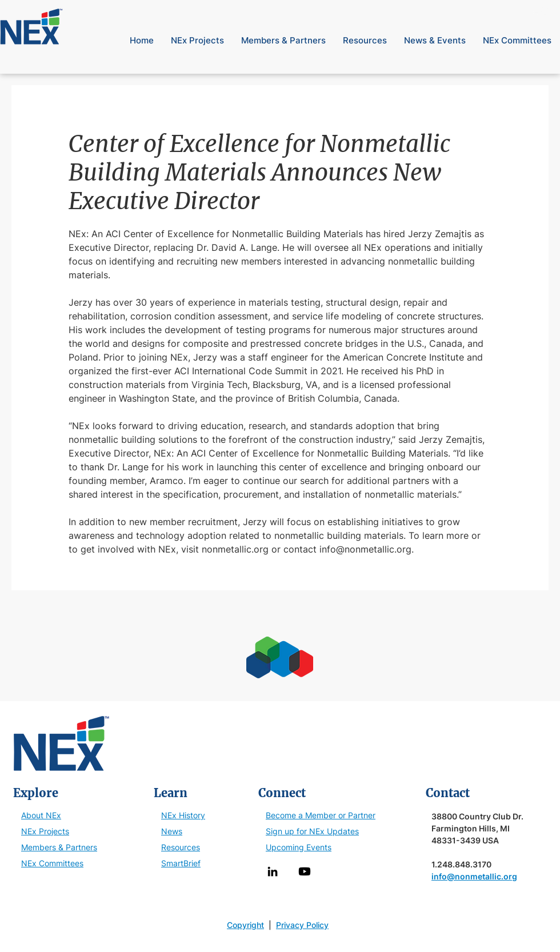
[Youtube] (305, 871)
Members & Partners (59, 847)
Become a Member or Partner (321, 815)
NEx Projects (45, 831)
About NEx (41, 815)
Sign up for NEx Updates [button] (312, 831)
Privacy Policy (302, 925)
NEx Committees (52, 863)
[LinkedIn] (273, 871)
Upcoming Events (299, 847)
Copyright (245, 925)
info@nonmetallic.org (474, 876)
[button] (541, 11)
